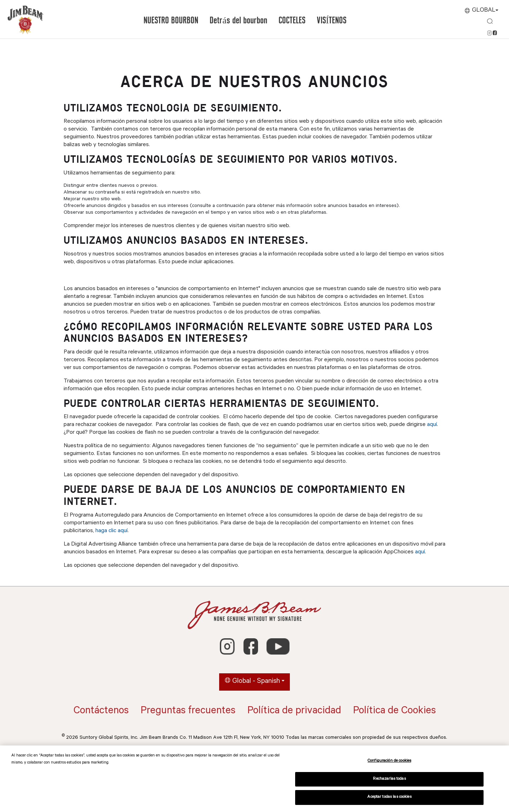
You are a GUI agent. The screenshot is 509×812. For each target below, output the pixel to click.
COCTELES (292, 21)
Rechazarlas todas (389, 779)
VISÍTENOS (332, 21)
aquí (432, 425)
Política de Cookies (394, 712)
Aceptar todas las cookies (389, 797)
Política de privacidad (294, 712)
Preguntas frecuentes (188, 712)
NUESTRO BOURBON (171, 21)
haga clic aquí (112, 531)
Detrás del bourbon (238, 21)
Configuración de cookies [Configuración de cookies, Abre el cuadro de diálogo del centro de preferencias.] (389, 761)
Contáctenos (101, 712)
